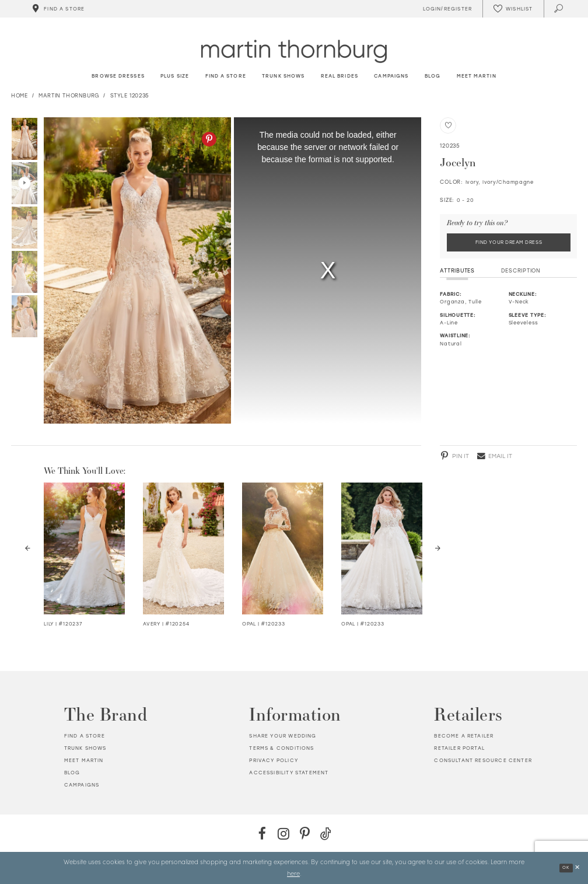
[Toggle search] (559, 9)
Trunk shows (85, 748)
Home (19, 95)
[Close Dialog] (577, 868)
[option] (136, 270)
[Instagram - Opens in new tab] (283, 834)
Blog (72, 773)
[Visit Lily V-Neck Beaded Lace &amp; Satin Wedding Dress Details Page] (84, 548)
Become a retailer (464, 736)
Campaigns (82, 785)
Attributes (457, 272)
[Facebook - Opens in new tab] (262, 834)
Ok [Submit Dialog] (564, 867)
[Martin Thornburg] (294, 51)
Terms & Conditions (281, 748)
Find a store (85, 736)
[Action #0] (137, 270)
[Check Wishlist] (513, 9)
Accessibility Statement (289, 773)
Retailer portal (459, 748)
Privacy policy (273, 760)
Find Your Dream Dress (509, 243)
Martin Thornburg (69, 95)
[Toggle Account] (446, 9)
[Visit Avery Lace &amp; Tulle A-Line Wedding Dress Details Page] (183, 548)
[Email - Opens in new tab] (495, 456)
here (293, 873)
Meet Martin (84, 760)
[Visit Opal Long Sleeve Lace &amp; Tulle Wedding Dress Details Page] (283, 548)
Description (521, 272)
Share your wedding (283, 736)
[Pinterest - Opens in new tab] (209, 139)
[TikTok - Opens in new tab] (326, 834)
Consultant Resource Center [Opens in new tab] (483, 760)
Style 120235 (130, 95)
